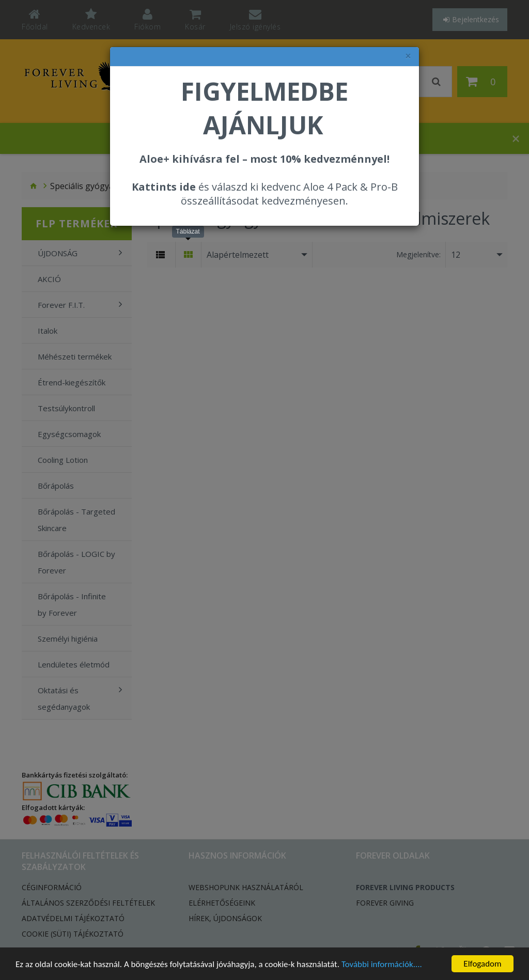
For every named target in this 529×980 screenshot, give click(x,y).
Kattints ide (164, 187)
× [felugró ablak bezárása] (408, 56)
